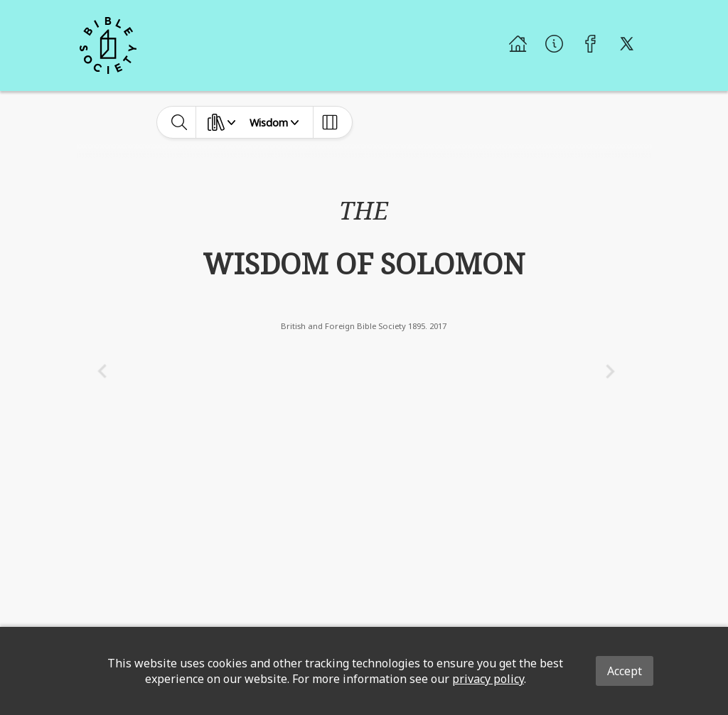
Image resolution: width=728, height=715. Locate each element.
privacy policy (488, 679)
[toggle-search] (180, 122)
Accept (625, 671)
